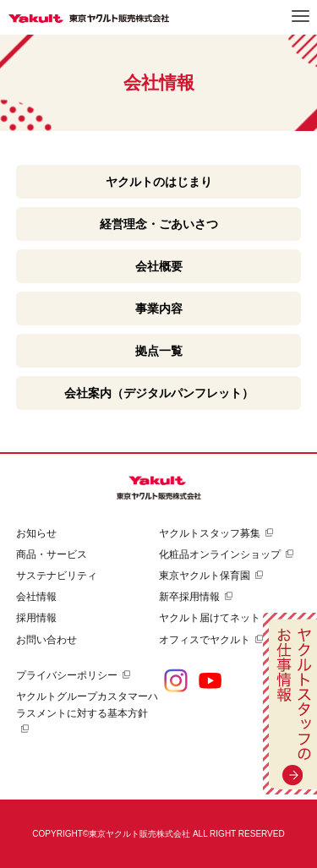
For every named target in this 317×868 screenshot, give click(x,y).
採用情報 (36, 618)
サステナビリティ (57, 576)
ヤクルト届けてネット (210, 618)
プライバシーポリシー (67, 675)
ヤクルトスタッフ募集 (210, 533)
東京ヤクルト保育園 (205, 576)
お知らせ (36, 533)
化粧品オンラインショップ (220, 554)
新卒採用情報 (189, 597)
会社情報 (36, 597)
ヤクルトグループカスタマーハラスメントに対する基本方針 (87, 704)
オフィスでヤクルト (205, 640)
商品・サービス (52, 554)
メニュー (301, 16)
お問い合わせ (46, 640)
